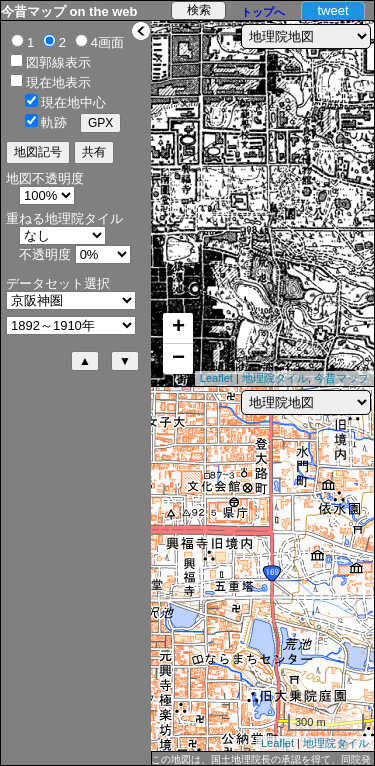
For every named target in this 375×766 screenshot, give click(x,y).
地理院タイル (275, 378)
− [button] (178, 359)
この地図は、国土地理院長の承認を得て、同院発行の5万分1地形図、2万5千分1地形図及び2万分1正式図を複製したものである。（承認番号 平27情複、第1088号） (261, 760)
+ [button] (178, 328)
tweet (332, 10)
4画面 (107, 42)
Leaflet (216, 378)
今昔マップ (341, 378)
